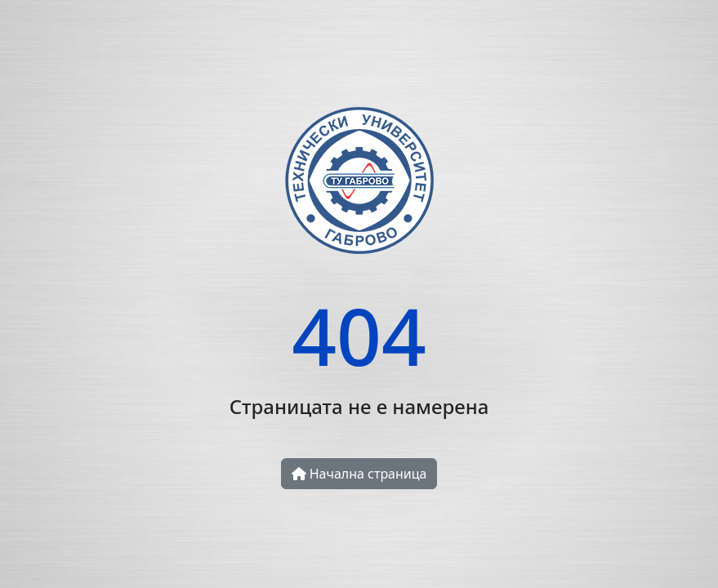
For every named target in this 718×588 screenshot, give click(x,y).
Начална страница (359, 474)
